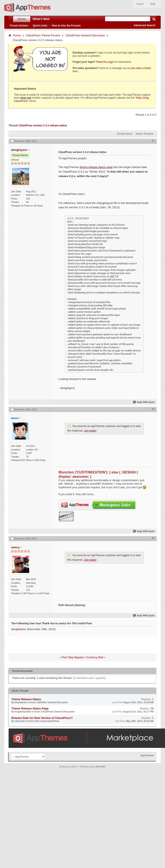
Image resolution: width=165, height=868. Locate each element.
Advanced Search (144, 25)
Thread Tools (124, 134)
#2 (153, 409)
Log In (140, 4)
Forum (17, 35)
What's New (41, 19)
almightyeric (19, 629)
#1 (153, 141)
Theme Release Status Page (30, 708)
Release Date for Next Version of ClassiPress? (42, 718)
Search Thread (143, 134)
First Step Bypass (73, 657)
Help (153, 4)
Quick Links (40, 26)
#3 (153, 538)
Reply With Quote (144, 402)
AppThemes (147, 755)
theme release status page (96, 167)
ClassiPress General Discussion (85, 35)
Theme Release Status (26, 699)
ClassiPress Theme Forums (43, 35)
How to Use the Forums (66, 26)
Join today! (90, 431)
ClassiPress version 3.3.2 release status (43, 125)
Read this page (105, 62)
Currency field (95, 657)
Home (22, 19)
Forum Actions (19, 26)
